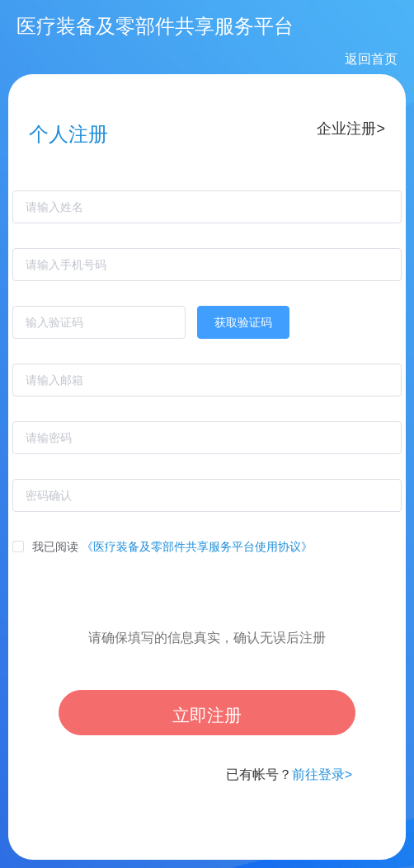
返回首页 (371, 59)
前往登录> (322, 774)
